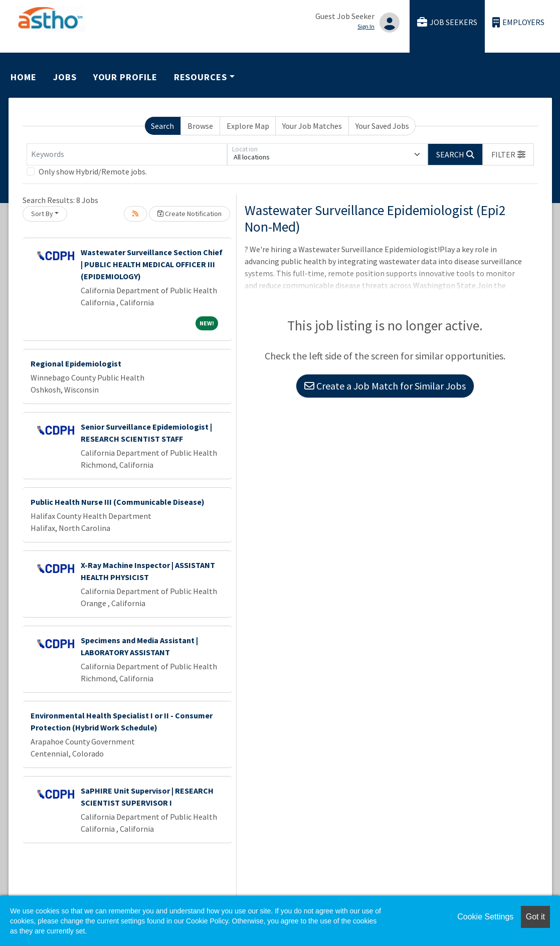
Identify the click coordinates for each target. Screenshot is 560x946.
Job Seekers (447, 22)
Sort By (42, 214)
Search (162, 126)
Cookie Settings (485, 917)
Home (24, 77)
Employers (518, 22)
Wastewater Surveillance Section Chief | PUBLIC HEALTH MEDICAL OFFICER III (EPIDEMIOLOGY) (152, 264)
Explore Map (248, 126)
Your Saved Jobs (382, 126)
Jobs (65, 77)
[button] (508, 154)
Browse (200, 126)
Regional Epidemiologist (76, 363)
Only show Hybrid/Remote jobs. (93, 171)
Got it (535, 917)
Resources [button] (201, 77)
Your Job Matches (312, 126)
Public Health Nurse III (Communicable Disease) (118, 502)
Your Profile (125, 77)
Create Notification (190, 214)
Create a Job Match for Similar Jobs (385, 386)
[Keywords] (127, 154)
